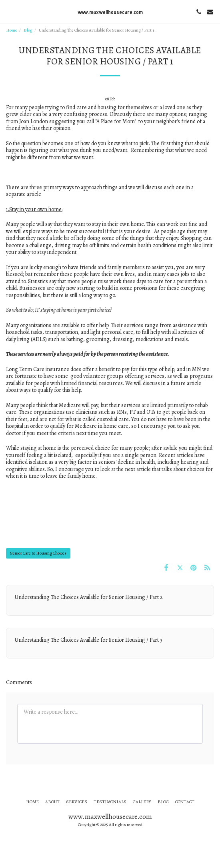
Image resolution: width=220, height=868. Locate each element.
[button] (9, 11)
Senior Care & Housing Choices (38, 553)
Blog (28, 30)
